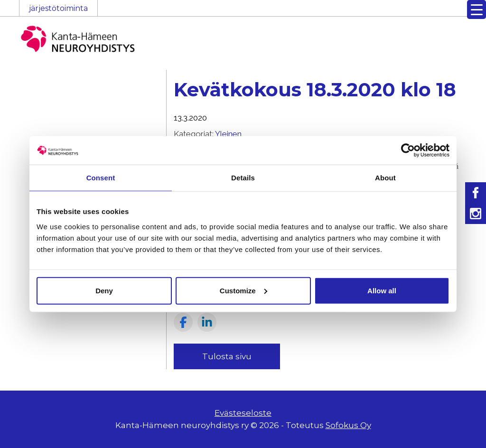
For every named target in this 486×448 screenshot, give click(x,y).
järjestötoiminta (58, 8)
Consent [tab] (101, 178)
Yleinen (228, 134)
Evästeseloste (243, 413)
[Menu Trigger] (477, 9)
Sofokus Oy (348, 425)
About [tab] (385, 178)
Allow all (382, 290)
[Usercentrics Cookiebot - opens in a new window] (408, 150)
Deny (104, 290)
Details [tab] (243, 178)
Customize (243, 290)
